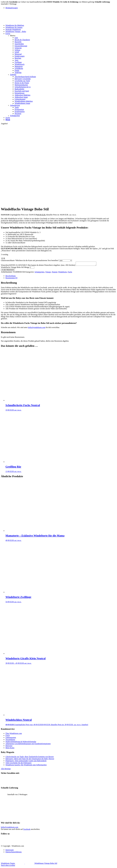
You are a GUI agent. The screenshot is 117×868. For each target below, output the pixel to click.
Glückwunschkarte (30, 260)
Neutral (55, 273)
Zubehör (13, 75)
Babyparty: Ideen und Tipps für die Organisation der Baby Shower (30, 759)
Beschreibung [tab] (11, 276)
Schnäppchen (15, 116)
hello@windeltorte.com (37, 328)
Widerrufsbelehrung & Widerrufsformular (21, 742)
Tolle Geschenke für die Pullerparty (19, 763)
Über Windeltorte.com (14, 734)
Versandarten (10, 740)
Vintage (48, 273)
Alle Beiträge (6, 769)
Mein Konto (10, 748)
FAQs (8, 736)
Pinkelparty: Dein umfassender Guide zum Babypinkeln (26, 761)
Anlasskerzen (15, 105)
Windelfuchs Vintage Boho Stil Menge (15, 268)
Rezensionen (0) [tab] (11, 279)
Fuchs (70, 273)
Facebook (27, 830)
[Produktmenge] (32, 268)
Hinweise (9, 746)
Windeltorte (62, 273)
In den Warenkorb (8, 270)
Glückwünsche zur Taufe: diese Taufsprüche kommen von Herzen (30, 757)
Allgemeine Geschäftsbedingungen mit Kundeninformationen (28, 744)
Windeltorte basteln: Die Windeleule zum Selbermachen (26, 766)
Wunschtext (38, 266)
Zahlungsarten (11, 738)
